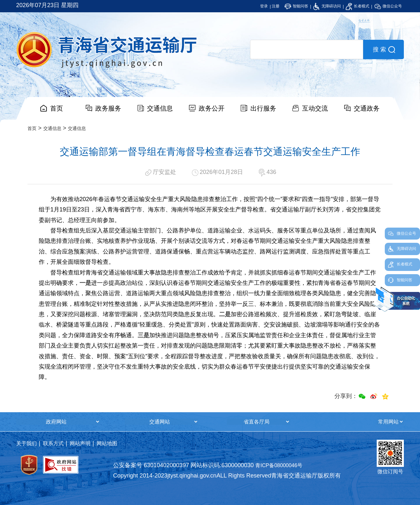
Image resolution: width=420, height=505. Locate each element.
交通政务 (367, 108)
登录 (264, 6)
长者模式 (357, 6)
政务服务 (108, 108)
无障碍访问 (327, 6)
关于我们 (26, 443)
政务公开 (212, 108)
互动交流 (315, 108)
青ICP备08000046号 (279, 465)
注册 (276, 6)
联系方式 (53, 443)
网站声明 (80, 443)
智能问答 (296, 6)
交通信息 (160, 108)
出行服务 (263, 108)
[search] (307, 49)
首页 (57, 108)
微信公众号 (388, 6)
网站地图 (107, 443)
